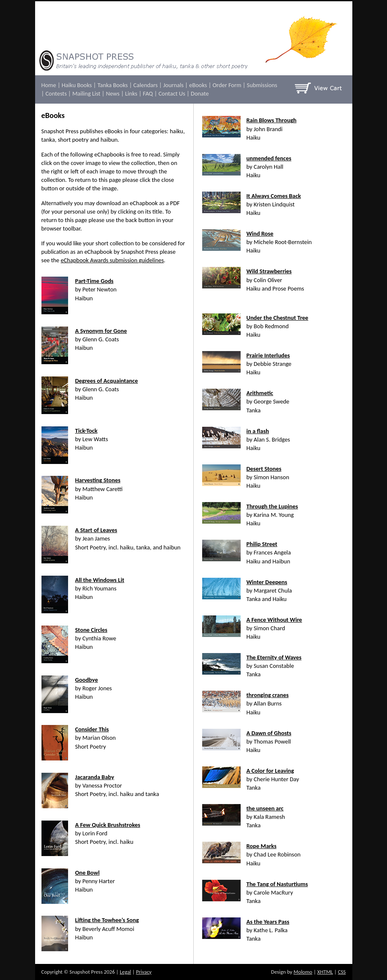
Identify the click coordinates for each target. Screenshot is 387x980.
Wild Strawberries (269, 271)
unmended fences (269, 158)
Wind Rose (260, 233)
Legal (125, 972)
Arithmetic (260, 393)
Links (131, 93)
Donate (200, 93)
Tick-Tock (86, 431)
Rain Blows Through (272, 120)
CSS (342, 972)
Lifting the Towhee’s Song (107, 920)
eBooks (198, 85)
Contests (56, 93)
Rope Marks (262, 846)
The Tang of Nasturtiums (277, 884)
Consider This (92, 729)
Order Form (227, 85)
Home (49, 85)
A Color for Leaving (270, 771)
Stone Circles (91, 630)
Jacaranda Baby (95, 777)
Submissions (262, 85)
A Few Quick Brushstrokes (108, 825)
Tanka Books (113, 85)
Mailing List (86, 93)
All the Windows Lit (100, 580)
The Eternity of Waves (274, 657)
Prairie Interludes (268, 355)
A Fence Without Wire (274, 620)
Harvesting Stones (98, 480)
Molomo (303, 972)
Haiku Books (77, 85)
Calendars (145, 85)
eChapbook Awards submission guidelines (113, 260)
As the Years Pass (268, 922)
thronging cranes (268, 695)
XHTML (325, 972)
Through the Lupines (272, 506)
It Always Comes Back (274, 196)
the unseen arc (265, 808)
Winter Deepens (267, 582)
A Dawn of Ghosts (269, 733)
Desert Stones (264, 469)
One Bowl (88, 873)
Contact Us (172, 93)
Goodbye (87, 680)
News (113, 93)
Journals (173, 85)
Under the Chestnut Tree (277, 318)
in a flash (258, 431)
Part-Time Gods (95, 281)
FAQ (148, 93)
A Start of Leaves (96, 530)
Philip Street (262, 544)
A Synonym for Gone (101, 331)
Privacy (144, 972)
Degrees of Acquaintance (107, 381)
